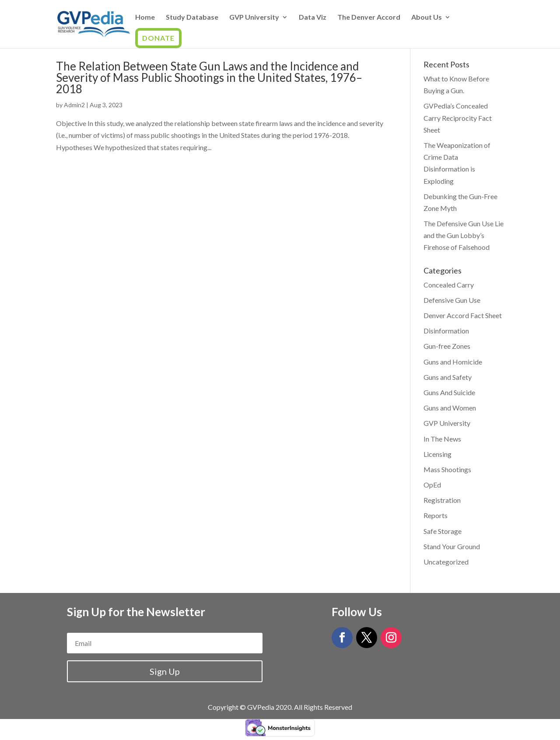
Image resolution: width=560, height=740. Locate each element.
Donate (158, 38)
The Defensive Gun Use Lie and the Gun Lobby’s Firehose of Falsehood (464, 235)
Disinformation (446, 331)
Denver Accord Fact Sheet (463, 315)
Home (145, 18)
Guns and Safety (448, 377)
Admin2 (74, 105)
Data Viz (313, 18)
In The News (442, 439)
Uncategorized (446, 562)
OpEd (432, 485)
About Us (427, 18)
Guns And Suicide (449, 392)
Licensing (437, 454)
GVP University (254, 18)
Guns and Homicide (453, 362)
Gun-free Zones (447, 346)
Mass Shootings (447, 469)
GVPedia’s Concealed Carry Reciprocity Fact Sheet (458, 117)
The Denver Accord (369, 18)
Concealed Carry (449, 285)
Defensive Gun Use (452, 300)
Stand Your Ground (452, 546)
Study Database (192, 18)
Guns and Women (450, 408)
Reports (436, 515)
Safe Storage (443, 531)
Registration (442, 500)
